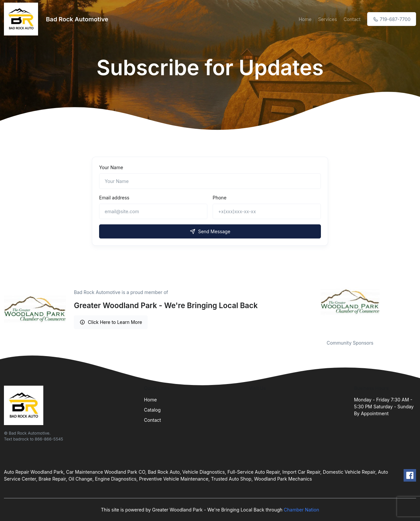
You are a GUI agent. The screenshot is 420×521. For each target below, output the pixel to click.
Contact (352, 19)
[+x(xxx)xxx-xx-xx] (267, 211)
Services (327, 19)
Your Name (111, 167)
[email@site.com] (153, 211)
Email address (114, 198)
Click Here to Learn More (111, 322)
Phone (220, 198)
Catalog (152, 410)
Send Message (210, 231)
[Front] (22, 19)
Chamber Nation (302, 510)
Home (305, 19)
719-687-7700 (392, 19)
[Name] (210, 181)
